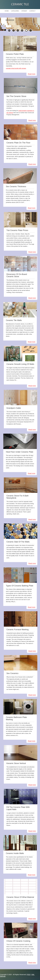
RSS (29, 975)
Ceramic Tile (20, 5)
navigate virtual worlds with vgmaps (16, 68)
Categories (15, 11)
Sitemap (24, 11)
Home (7, 11)
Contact (32, 11)
